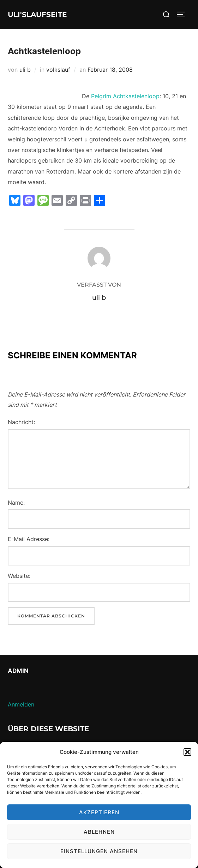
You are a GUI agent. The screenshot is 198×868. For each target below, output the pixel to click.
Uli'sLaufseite (37, 14)
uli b (25, 70)
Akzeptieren (99, 812)
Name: (16, 503)
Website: (19, 576)
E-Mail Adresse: (29, 539)
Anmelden (21, 704)
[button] (187, 752)
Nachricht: (21, 422)
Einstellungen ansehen (99, 851)
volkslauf (58, 70)
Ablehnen (99, 832)
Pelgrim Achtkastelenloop (125, 96)
